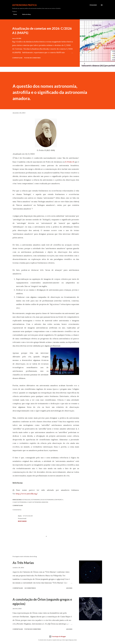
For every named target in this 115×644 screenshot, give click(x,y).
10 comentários (30, 588)
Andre (20, 516)
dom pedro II (59, 500)
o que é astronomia (20, 502)
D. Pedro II (70, 162)
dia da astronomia (47, 500)
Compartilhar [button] (17, 58)
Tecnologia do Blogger (57, 636)
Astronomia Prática (24, 5)
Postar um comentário (32, 58)
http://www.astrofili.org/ (27, 494)
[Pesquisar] (93, 5)
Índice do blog (25, 14)
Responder (22, 521)
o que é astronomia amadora (38, 502)
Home (14, 14)
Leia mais (69, 588)
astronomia (35, 500)
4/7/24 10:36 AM (28, 516)
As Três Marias (23, 563)
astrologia (26, 500)
